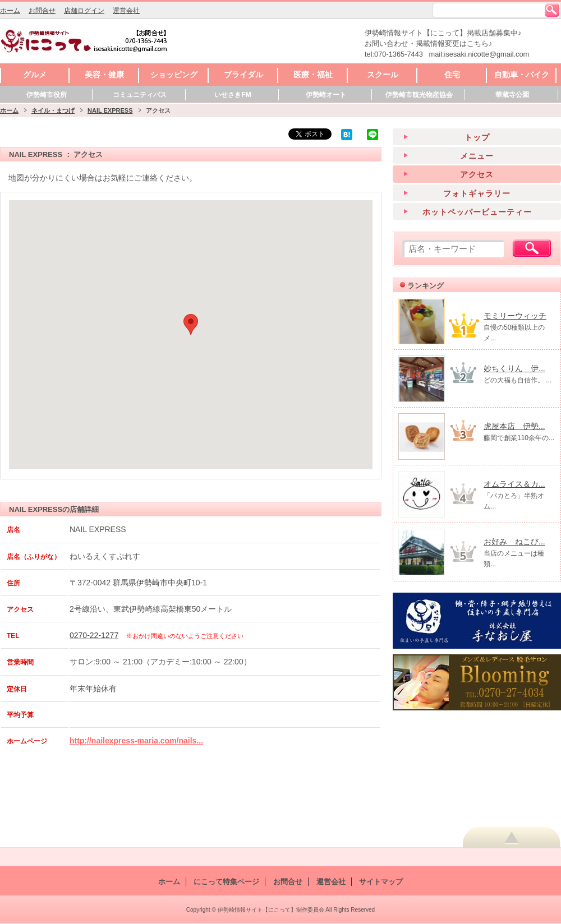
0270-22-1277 (94, 635)
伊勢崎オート (326, 95)
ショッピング (174, 75)
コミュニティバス (140, 95)
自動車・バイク (522, 75)
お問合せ (42, 11)
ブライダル (243, 75)
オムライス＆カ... (514, 484)
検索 (552, 10)
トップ (477, 137)
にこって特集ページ (226, 882)
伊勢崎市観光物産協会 (419, 95)
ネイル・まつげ (53, 110)
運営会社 (126, 11)
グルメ (35, 75)
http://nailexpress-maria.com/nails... (136, 741)
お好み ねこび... (514, 542)
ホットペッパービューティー (477, 212)
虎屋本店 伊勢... (514, 426)
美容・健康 (104, 75)
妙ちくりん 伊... (514, 368)
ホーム (10, 11)
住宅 (452, 75)
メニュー (477, 156)
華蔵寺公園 (512, 95)
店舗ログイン (84, 11)
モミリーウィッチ (515, 316)
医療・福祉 (313, 75)
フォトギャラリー (477, 193)
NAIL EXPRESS (110, 110)
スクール (383, 75)
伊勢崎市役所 (47, 95)
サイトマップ (381, 882)
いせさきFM (233, 95)
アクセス (477, 174)
